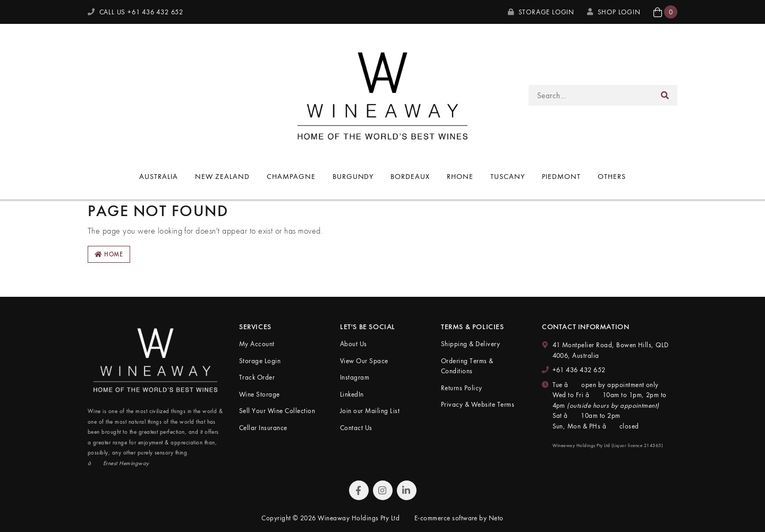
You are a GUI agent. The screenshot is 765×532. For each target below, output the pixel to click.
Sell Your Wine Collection (277, 411)
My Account (257, 344)
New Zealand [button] (222, 176)
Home (109, 254)
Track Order (257, 377)
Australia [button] (159, 176)
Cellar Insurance (263, 428)
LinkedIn (352, 394)
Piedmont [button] (561, 176)
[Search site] (665, 95)
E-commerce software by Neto (459, 518)
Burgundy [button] (353, 176)
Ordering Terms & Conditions (467, 366)
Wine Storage (260, 394)
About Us (354, 344)
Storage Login (541, 12)
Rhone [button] (460, 176)
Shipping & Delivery (470, 344)
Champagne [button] (291, 176)
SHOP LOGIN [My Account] (614, 12)
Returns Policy (462, 388)
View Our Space (364, 361)
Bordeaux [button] (410, 176)
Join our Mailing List (370, 411)
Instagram (355, 377)
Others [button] (612, 176)
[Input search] (591, 95)
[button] (665, 12)
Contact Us (356, 428)
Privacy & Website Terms (478, 404)
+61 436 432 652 (579, 370)
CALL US (135, 12)
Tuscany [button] (508, 176)
